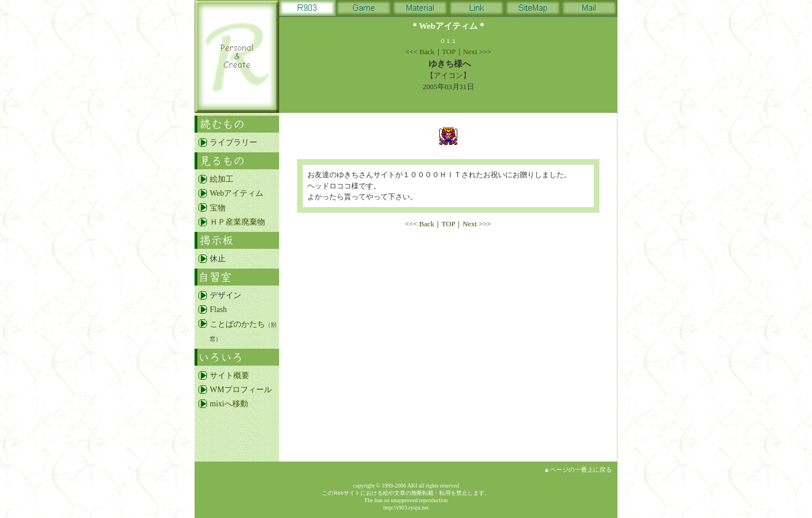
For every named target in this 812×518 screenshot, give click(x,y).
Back (427, 52)
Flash (218, 310)
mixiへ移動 (229, 404)
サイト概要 (230, 376)
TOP (449, 52)
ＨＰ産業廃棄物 (237, 222)
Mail (589, 10)
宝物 (218, 208)
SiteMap (533, 10)
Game (364, 10)
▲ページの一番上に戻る (578, 469)
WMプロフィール (241, 390)
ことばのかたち (237, 324)
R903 (307, 10)
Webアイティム (237, 193)
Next (470, 52)
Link (476, 10)
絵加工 (222, 179)
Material (420, 10)
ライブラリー (233, 142)
